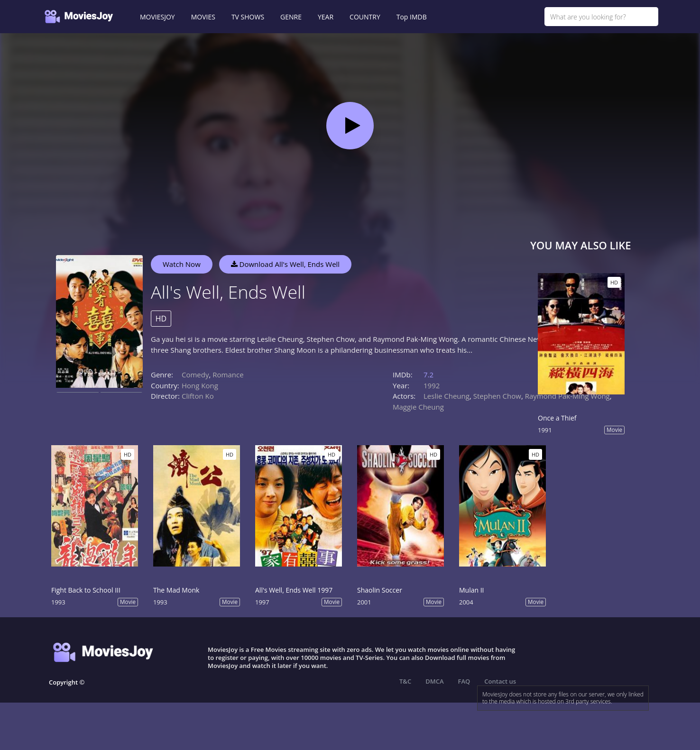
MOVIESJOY (157, 17)
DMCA (434, 681)
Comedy (195, 375)
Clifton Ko (198, 396)
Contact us (500, 681)
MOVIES (203, 17)
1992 (432, 385)
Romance (228, 375)
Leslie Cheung (447, 396)
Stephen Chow (497, 396)
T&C (405, 681)
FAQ (464, 681)
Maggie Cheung (418, 407)
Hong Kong (200, 385)
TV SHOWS (248, 17)
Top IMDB (412, 17)
